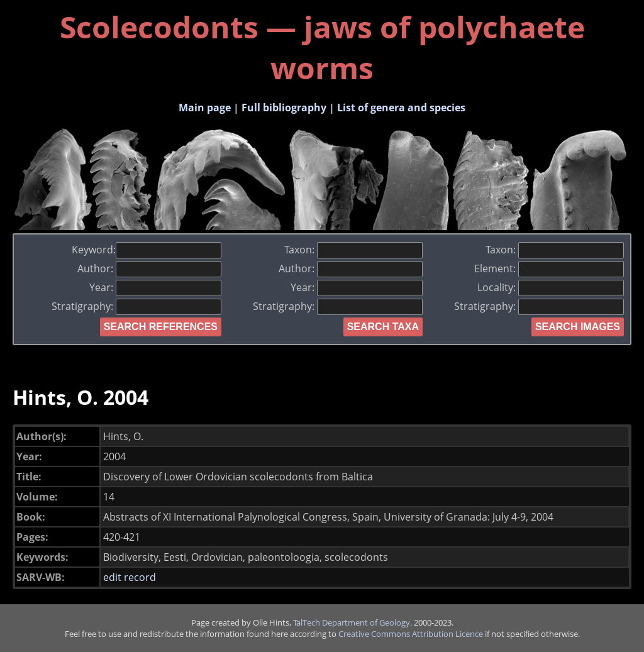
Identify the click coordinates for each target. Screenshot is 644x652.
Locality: (551, 287)
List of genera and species (401, 108)
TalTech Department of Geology (352, 622)
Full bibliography (284, 108)
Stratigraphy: (136, 306)
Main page (205, 108)
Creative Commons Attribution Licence (411, 634)
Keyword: (147, 250)
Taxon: (353, 250)
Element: (549, 268)
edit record (130, 577)
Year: (155, 287)
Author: (149, 268)
